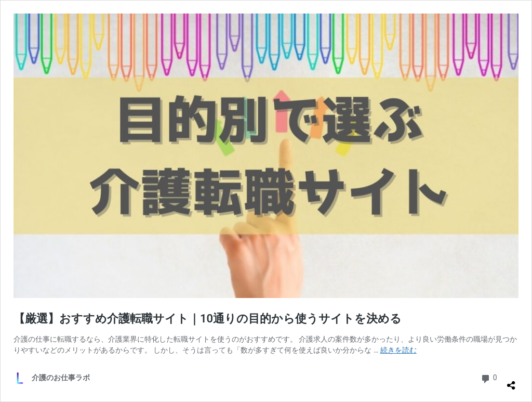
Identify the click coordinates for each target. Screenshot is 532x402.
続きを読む (398, 350)
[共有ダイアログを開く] (511, 381)
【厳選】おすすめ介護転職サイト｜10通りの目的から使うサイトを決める (208, 319)
